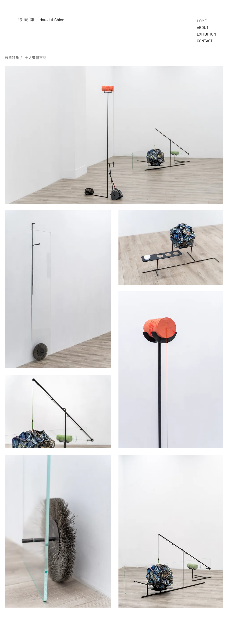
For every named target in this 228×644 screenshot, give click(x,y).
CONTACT (205, 41)
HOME (202, 21)
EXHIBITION (206, 34)
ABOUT (203, 27)
